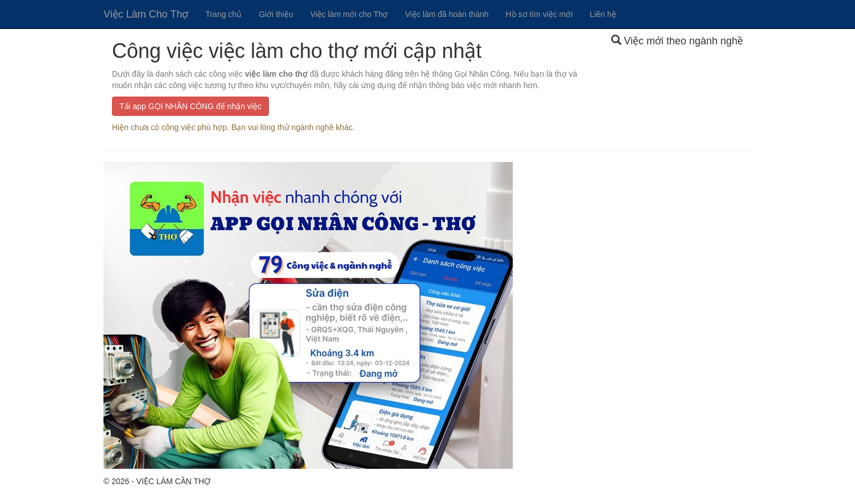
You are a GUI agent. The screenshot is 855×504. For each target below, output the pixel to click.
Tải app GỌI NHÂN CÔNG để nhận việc (190, 106)
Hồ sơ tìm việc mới (539, 14)
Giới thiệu (276, 14)
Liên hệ (603, 14)
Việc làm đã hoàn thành (447, 14)
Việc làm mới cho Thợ (349, 14)
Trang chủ (223, 14)
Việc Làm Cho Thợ (146, 14)
